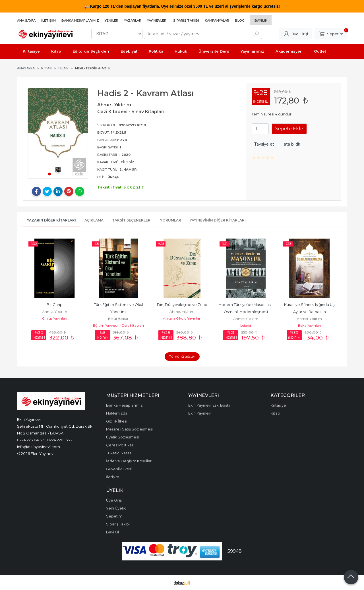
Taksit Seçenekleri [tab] (132, 220)
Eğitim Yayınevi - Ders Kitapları (118, 325)
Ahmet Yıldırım (55, 311)
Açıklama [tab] (94, 220)
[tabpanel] (58, 133)
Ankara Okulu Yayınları (182, 318)
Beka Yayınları (310, 325)
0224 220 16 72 (60, 440)
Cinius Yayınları (55, 318)
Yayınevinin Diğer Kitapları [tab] (218, 220)
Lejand (246, 325)
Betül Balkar (118, 319)
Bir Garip (55, 305)
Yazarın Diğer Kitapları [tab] (51, 220)
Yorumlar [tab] (171, 220)
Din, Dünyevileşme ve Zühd (182, 305)
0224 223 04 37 (30, 440)
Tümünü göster (182, 356)
